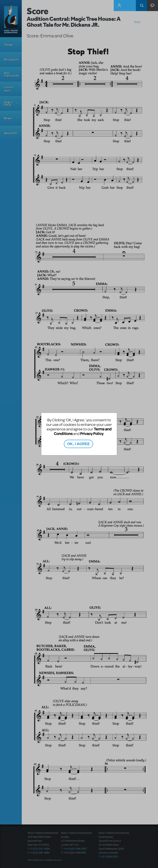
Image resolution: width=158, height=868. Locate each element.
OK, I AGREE (79, 444)
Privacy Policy (92, 434)
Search (141, 6)
